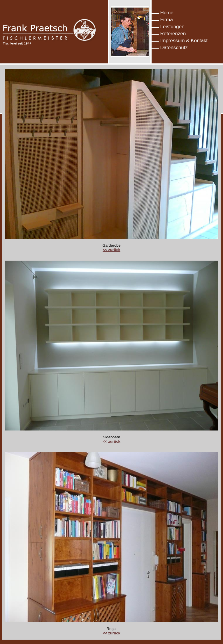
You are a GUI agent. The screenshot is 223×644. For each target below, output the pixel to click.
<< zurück (112, 250)
